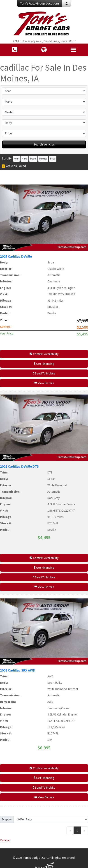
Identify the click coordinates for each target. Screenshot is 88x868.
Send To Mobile (44, 373)
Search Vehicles (44, 144)
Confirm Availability (44, 354)
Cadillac (5, 840)
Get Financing (44, 364)
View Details (44, 383)
